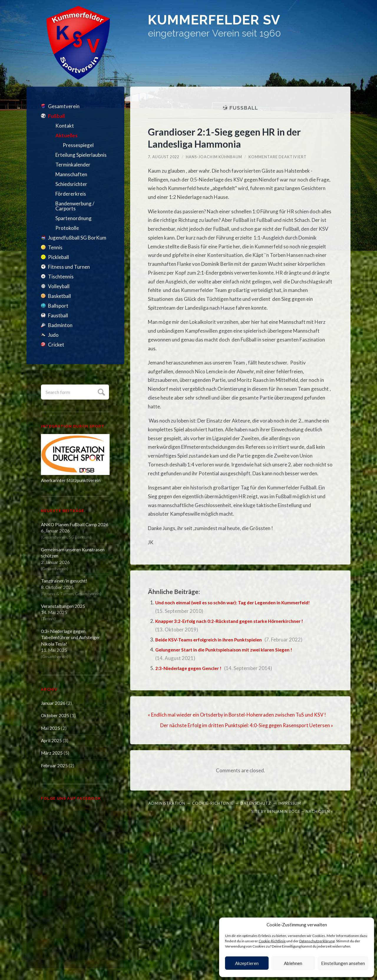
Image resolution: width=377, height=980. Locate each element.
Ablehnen (293, 963)
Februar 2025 (54, 765)
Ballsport (58, 306)
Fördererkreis (71, 194)
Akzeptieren (247, 963)
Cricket (56, 345)
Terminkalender (73, 165)
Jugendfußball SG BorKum (77, 238)
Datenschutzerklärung (317, 941)
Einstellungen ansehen (343, 963)
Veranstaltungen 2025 (63, 606)
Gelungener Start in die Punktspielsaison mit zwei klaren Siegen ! (230, 650)
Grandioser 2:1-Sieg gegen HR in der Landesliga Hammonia (229, 138)
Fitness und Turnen (69, 267)
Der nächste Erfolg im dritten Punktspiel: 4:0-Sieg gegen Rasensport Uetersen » (246, 725)
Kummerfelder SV (233, 22)
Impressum (290, 803)
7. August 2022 (164, 157)
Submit (101, 391)
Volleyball (59, 286)
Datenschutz (256, 803)
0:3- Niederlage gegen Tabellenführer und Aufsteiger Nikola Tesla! (71, 637)
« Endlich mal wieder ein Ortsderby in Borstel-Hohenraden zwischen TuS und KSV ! (238, 715)
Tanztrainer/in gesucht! (64, 581)
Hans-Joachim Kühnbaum (214, 157)
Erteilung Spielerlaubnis (81, 155)
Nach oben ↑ (319, 811)
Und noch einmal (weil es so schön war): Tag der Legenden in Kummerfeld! (239, 602)
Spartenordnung (73, 218)
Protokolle (67, 228)
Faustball (58, 315)
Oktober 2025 (55, 715)
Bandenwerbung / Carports (75, 206)
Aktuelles (66, 135)
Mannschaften (71, 174)
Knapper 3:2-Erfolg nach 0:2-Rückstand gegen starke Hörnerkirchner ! (236, 621)
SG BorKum (80, 537)
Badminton (60, 325)
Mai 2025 (51, 728)
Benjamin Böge (284, 811)
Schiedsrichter (71, 184)
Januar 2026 (53, 703)
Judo (53, 335)
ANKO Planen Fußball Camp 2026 (75, 524)
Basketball (59, 296)
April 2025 (51, 740)
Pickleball (58, 257)
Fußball (56, 116)
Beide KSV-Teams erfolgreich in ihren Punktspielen (214, 640)
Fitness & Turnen (58, 594)
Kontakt (65, 126)
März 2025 (52, 753)
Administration (167, 803)
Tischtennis (61, 277)
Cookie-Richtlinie (272, 941)
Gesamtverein (64, 106)
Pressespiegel (78, 145)
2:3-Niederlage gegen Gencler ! (191, 668)
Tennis (55, 247)
